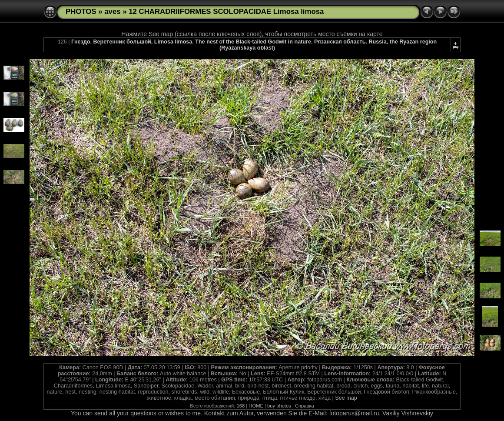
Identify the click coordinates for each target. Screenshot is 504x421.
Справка (305, 406)
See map (346, 398)
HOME (256, 406)
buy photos (279, 406)
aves (112, 12)
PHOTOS (81, 12)
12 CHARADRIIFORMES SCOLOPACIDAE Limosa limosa (226, 12)
